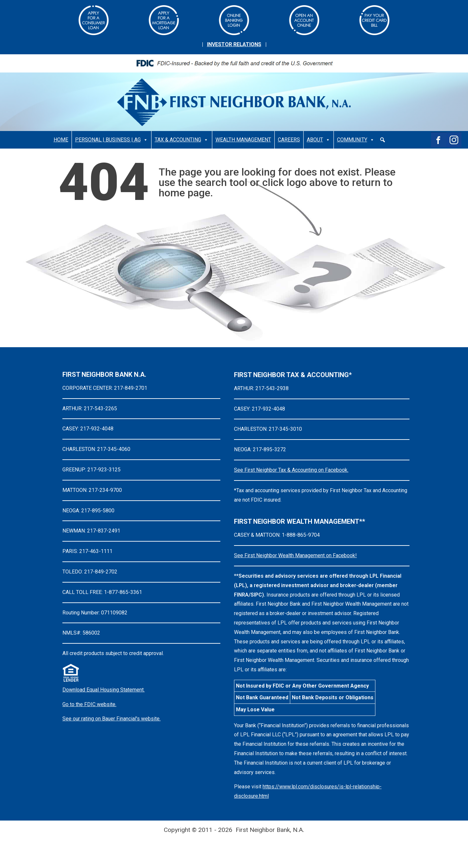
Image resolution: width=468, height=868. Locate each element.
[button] (383, 140)
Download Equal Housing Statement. (104, 690)
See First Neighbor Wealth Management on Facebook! (295, 555)
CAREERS (289, 140)
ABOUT (318, 140)
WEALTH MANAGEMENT (243, 140)
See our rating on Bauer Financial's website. (111, 719)
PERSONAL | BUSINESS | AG (111, 140)
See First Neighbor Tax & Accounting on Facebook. (291, 470)
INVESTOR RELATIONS (234, 44)
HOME (61, 140)
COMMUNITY (356, 140)
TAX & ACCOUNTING (182, 140)
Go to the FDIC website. (89, 704)
